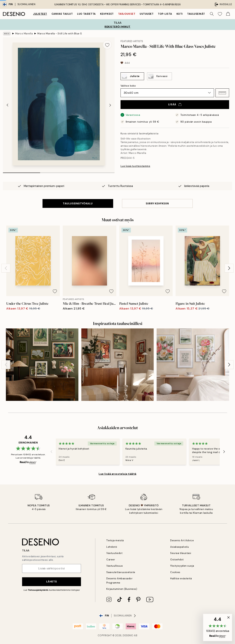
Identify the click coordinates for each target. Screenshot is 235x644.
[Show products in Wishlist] (220, 14)
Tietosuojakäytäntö (38, 590)
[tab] (22, 171)
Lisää (175, 104)
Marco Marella (24, 34)
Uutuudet (147, 14)
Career (111, 560)
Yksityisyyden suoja (182, 566)
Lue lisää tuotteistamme (135, 166)
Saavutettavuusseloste (121, 572)
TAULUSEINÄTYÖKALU (78, 203)
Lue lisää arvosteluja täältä (118, 474)
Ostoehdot (177, 560)
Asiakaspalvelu (180, 547)
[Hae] (212, 14)
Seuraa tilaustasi (181, 553)
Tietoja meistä (115, 540)
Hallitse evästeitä (181, 578)
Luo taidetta (86, 14)
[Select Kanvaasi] (159, 76)
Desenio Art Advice (182, 540)
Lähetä (52, 582)
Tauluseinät (196, 14)
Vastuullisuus (115, 566)
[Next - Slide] (110, 105)
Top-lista (165, 14)
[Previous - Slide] (7, 105)
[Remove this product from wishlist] (107, 45)
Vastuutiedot (114, 553)
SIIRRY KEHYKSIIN (157, 203)
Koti (180, 14)
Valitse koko (128, 86)
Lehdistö (112, 547)
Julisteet (40, 14)
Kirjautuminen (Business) (122, 589)
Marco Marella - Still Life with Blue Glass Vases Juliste (59, 34)
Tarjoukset (127, 14)
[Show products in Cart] (228, 14)
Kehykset (107, 14)
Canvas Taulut (62, 14)
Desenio (128, 635)
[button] (222, 93)
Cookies (175, 572)
